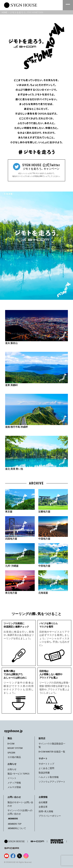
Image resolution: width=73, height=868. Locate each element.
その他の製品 (14, 757)
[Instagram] (26, 856)
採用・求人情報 (46, 811)
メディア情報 (14, 783)
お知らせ (12, 769)
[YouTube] (6, 856)
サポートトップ (46, 764)
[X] (19, 856)
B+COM (11, 744)
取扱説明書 (44, 773)
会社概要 (43, 802)
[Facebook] (13, 856)
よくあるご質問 (46, 768)
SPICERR (11, 753)
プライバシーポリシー (50, 816)
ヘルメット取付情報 (49, 777)
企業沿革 (43, 807)
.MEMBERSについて (17, 828)
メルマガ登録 (14, 787)
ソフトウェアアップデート (52, 782)
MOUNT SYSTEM (15, 748)
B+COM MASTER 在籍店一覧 (52, 752)
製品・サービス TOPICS (18, 774)
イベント (12, 778)
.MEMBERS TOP (14, 824)
